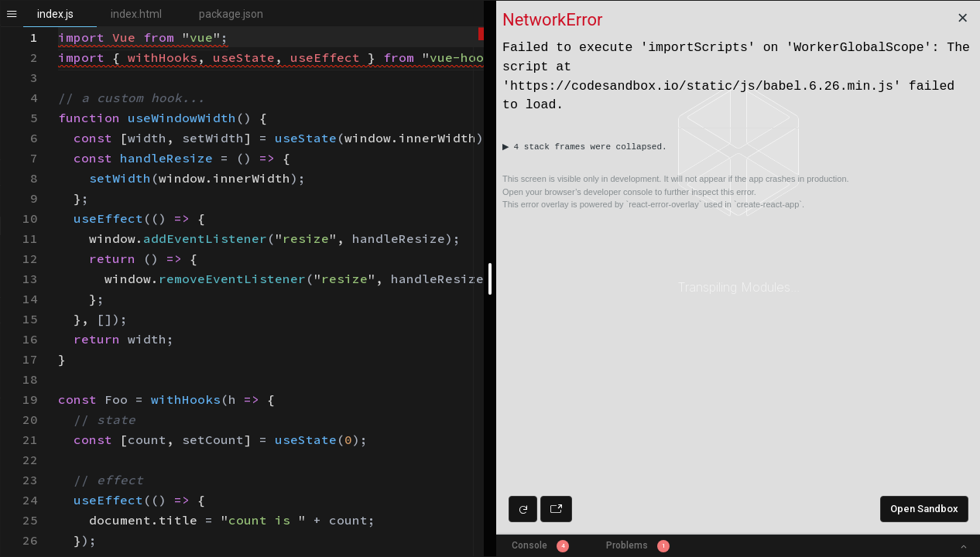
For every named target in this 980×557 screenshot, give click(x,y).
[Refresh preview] (523, 509)
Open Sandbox (924, 509)
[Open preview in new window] (556, 509)
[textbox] (58, 27)
